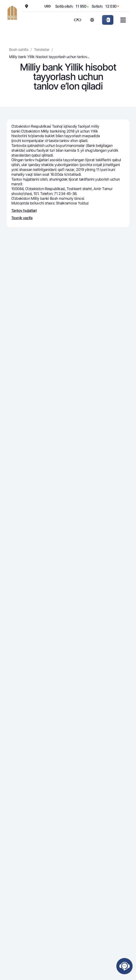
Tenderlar (42, 49)
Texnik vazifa (22, 218)
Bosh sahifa (19, 49)
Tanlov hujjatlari (24, 210)
